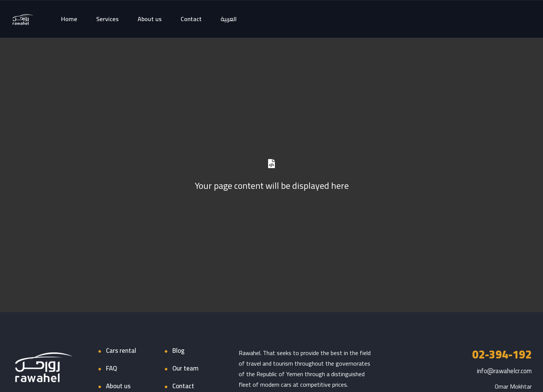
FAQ (111, 368)
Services (107, 19)
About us (150, 19)
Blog (178, 351)
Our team (185, 368)
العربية (229, 19)
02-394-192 (502, 354)
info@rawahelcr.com (504, 371)
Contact (191, 19)
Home (69, 19)
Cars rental (121, 351)
